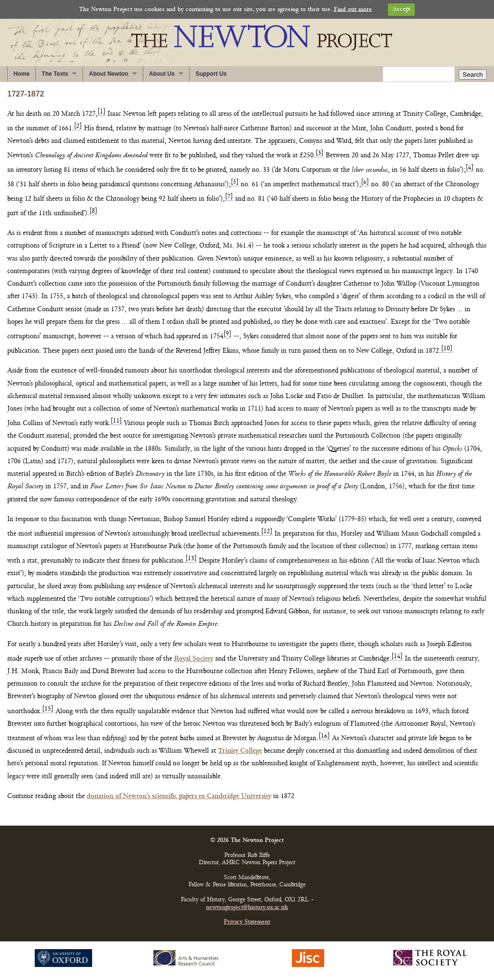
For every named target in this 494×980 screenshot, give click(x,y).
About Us (162, 74)
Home (21, 74)
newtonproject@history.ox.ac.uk (247, 908)
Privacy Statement (247, 922)
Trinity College (240, 751)
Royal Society (194, 659)
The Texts (55, 74)
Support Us (211, 74)
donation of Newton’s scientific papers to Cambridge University (179, 796)
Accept (402, 9)
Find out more (353, 9)
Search (473, 75)
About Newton (108, 74)
